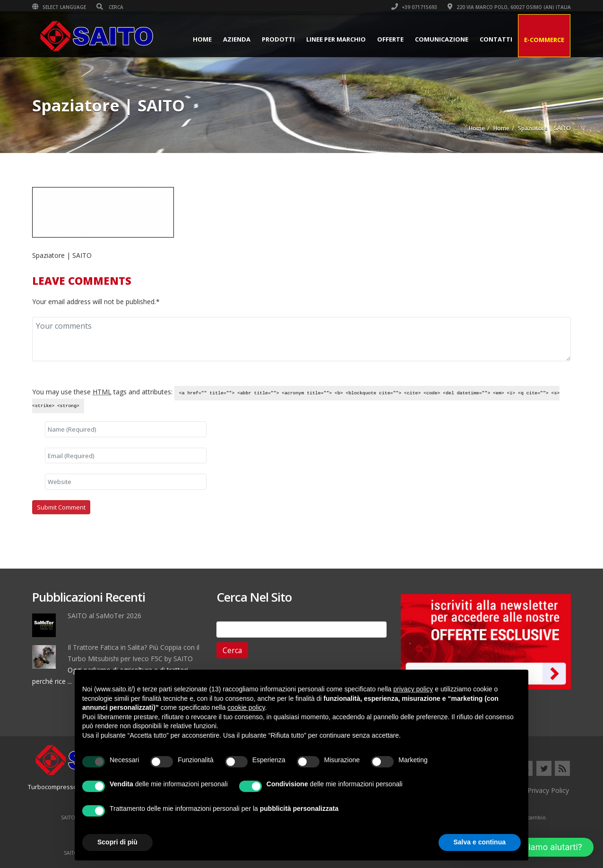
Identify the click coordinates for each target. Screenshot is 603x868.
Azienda (237, 39)
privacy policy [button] (413, 689)
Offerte (390, 39)
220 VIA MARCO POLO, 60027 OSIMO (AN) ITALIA (509, 7)
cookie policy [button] (246, 707)
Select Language (59, 7)
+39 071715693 (414, 7)
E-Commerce (544, 40)
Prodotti (278, 39)
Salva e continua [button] (480, 842)
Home (202, 39)
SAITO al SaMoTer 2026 (104, 616)
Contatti (496, 39)
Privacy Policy (548, 790)
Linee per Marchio (336, 39)
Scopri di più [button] (117, 842)
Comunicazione (442, 39)
